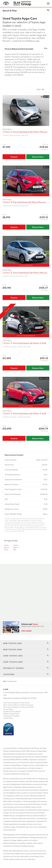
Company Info (10, 681)
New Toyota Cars (13, 643)
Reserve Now (38, 157)
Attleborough (30, 624)
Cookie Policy (8, 718)
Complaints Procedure (11, 716)
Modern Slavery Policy (11, 714)
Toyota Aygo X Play (16, 547)
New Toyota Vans (13, 649)
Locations (9, 674)
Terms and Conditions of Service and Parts (19, 707)
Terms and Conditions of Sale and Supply (18, 705)
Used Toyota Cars (13, 656)
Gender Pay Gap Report (12, 711)
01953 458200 (26, 631)
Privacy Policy (8, 709)
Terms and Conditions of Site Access (16, 703)
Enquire (14, 157)
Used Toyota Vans (13, 662)
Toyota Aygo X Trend (7, 547)
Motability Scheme (13, 668)
